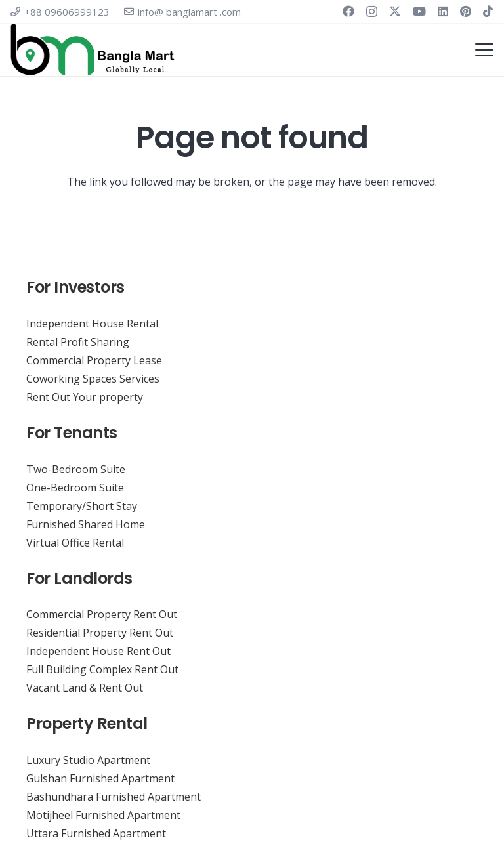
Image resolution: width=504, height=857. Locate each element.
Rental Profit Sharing (78, 342)
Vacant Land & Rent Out (85, 688)
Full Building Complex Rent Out (102, 669)
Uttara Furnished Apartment (96, 833)
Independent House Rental (92, 324)
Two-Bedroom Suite (76, 469)
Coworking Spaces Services (93, 379)
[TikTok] (488, 11)
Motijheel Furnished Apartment (103, 815)
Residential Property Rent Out (100, 633)
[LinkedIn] (443, 11)
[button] (484, 50)
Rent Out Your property (85, 397)
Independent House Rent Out (98, 651)
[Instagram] (372, 12)
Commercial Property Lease (94, 360)
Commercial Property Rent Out (102, 614)
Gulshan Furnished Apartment (100, 778)
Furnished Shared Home (86, 524)
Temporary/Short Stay (82, 506)
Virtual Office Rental (75, 543)
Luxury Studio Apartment (88, 760)
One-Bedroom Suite (75, 488)
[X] (395, 11)
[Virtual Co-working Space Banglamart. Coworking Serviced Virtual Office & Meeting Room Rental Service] (93, 50)
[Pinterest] (466, 11)
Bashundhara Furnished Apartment (114, 797)
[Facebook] (348, 11)
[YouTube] (419, 11)
